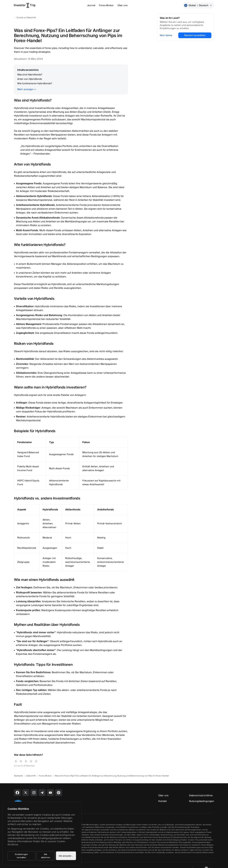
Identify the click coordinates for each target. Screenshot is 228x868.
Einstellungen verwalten (21, 856)
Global (198, 5)
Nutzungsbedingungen (202, 801)
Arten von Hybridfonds (30, 79)
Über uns (123, 5)
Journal (91, 5)
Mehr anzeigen (25, 89)
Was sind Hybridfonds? (30, 75)
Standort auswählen (195, 35)
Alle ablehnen (46, 856)
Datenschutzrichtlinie (201, 795)
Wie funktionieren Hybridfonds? (35, 83)
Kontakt (163, 801)
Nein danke (166, 35)
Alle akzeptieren (66, 856)
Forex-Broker (106, 5)
